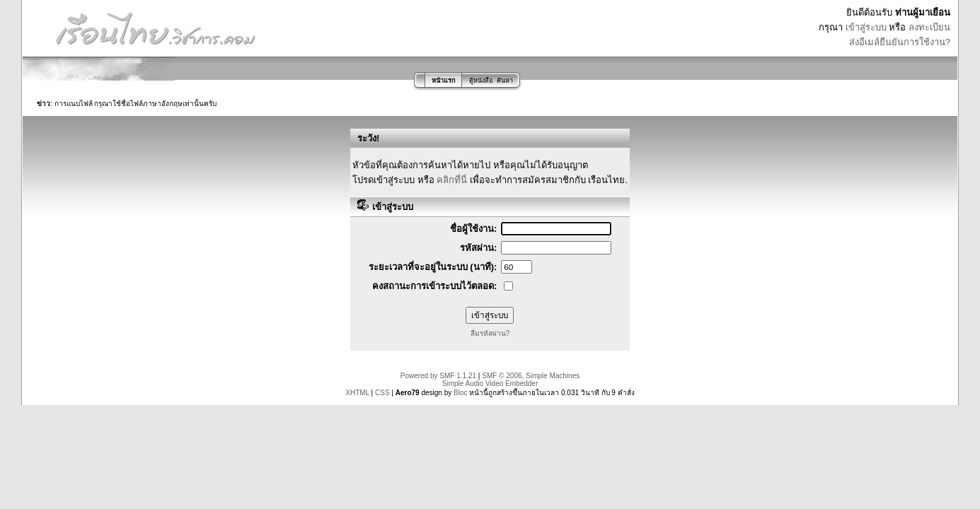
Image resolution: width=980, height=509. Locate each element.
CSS (382, 393)
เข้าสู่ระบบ (866, 27)
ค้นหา (505, 81)
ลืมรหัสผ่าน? (490, 333)
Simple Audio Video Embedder (490, 384)
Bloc (460, 393)
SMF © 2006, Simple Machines (531, 376)
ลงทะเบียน (929, 27)
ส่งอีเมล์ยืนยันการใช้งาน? (900, 42)
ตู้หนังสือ (481, 81)
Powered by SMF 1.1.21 (438, 376)
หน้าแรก (443, 81)
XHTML (357, 393)
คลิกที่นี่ (452, 180)
